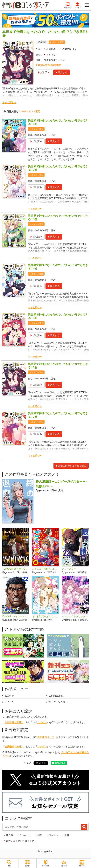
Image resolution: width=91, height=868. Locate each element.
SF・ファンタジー (58, 702)
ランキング (25, 835)
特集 (40, 835)
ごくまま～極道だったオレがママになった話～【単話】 (45, 569)
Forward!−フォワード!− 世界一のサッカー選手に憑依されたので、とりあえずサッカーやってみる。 (16, 616)
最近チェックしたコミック (20, 841)
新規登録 (68, 5)
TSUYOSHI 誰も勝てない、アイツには (16, 569)
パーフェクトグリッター (75, 616)
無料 (67, 835)
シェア (28, 763)
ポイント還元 (58, 42)
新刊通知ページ (45, 737)
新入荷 (10, 835)
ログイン (77, 5)
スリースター (69, 569)
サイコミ (51, 55)
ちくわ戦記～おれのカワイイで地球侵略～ (45, 616)
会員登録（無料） (14, 722)
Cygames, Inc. (69, 49)
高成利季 (51, 49)
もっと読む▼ (9, 102)
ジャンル (53, 835)
